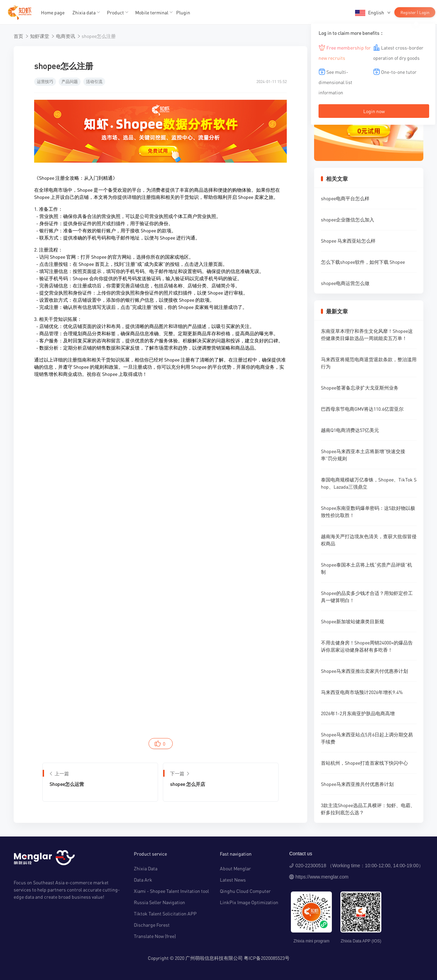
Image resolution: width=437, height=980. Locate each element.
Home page (53, 12)
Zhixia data (84, 12)
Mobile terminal (152, 12)
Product (115, 12)
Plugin (183, 12)
